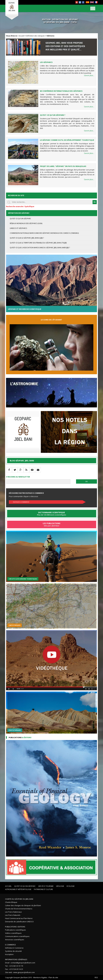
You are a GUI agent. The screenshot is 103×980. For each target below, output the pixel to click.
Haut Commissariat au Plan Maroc (19, 918)
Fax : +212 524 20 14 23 (14, 969)
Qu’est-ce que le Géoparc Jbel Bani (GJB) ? (27, 238)
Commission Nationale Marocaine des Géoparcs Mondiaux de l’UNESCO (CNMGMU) (44, 233)
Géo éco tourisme (46, 886)
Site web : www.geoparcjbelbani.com (20, 972)
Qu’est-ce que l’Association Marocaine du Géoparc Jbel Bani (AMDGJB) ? (40, 248)
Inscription (9, 954)
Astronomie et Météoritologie (18, 889)
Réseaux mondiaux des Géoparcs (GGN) (26, 223)
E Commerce (10, 945)
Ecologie (71, 886)
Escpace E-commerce (21, 502)
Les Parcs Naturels (13, 915)
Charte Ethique (11, 902)
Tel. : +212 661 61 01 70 (14, 966)
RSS (96, 977)
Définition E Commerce (14, 948)
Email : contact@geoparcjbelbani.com (20, 963)
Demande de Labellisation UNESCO (19, 922)
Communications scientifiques (17, 936)
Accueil (21, 36)
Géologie (60, 886)
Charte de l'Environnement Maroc (19, 909)
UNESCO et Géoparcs (18, 228)
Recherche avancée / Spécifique (20, 206)
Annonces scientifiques (15, 940)
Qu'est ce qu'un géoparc (20, 219)
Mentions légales (40, 977)
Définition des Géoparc (35, 36)
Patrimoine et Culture (43, 889)
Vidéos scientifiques (13, 933)
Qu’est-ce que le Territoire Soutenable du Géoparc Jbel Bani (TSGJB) (38, 243)
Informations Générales (16, 959)
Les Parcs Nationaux (13, 912)
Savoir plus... (89, 75)
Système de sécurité (13, 951)
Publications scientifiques (15, 930)
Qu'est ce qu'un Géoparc (25, 886)
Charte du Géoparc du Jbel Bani (19, 899)
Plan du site (53, 977)
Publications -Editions (15, 927)
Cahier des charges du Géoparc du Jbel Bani (23, 905)
